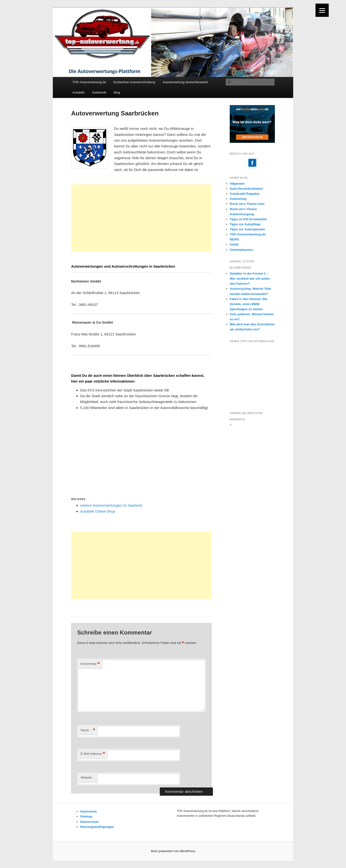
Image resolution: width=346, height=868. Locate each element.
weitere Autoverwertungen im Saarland (111, 505)
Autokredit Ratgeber (245, 194)
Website (86, 777)
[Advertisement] (141, 218)
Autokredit (99, 92)
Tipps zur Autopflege (245, 224)
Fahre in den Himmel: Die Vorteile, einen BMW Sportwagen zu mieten (248, 304)
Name (88, 730)
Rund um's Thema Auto (247, 204)
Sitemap (86, 816)
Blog (117, 92)
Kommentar (90, 664)
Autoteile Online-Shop (98, 511)
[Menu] (322, 10)
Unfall (234, 244)
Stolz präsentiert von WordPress (173, 851)
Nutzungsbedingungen (97, 827)
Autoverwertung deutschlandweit (185, 82)
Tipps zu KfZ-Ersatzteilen (248, 219)
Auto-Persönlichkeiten (246, 189)
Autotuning (238, 199)
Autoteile (78, 92)
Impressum (89, 811)
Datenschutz (90, 822)
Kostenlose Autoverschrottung (134, 82)
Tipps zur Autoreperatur (247, 229)
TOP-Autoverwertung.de (89, 82)
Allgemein (237, 184)
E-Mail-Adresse (93, 754)
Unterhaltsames (241, 250)
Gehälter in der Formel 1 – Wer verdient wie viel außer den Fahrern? (250, 279)
